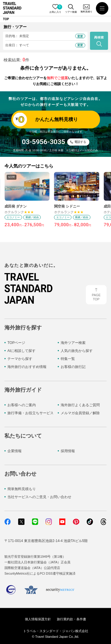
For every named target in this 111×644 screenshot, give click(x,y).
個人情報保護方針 (38, 619)
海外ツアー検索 (73, 342)
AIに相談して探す (21, 351)
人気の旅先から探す (77, 351)
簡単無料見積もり (22, 489)
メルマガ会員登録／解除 (80, 413)
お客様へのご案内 (22, 405)
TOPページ (16, 342)
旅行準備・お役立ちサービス (30, 413)
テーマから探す (20, 359)
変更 (80, 36)
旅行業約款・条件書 (71, 619)
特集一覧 (68, 359)
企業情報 (15, 451)
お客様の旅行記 (73, 367)
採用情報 (68, 451)
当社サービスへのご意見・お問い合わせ (39, 497)
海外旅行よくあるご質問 (80, 405)
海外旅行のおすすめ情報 (27, 367)
